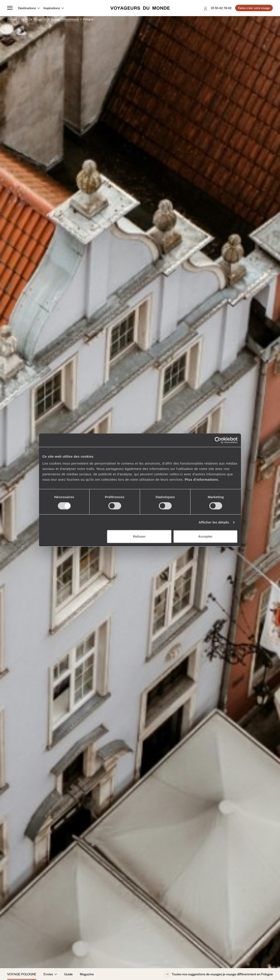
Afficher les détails (214, 522)
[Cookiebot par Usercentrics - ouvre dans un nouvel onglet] (218, 440)
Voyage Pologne (22, 974)
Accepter (205, 536)
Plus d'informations (201, 479)
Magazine (87, 974)
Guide (68, 974)
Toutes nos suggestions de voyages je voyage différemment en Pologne (218, 974)
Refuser (139, 536)
